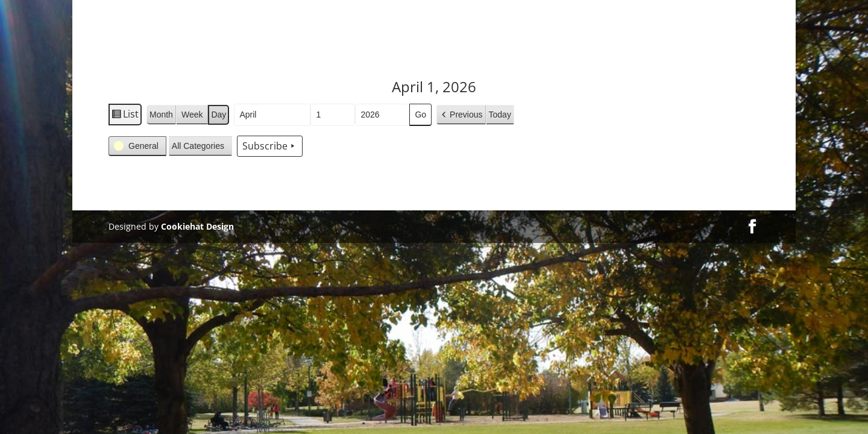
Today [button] (500, 115)
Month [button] (161, 115)
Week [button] (192, 115)
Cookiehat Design (197, 226)
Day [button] (219, 115)
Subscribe (270, 146)
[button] (461, 115)
